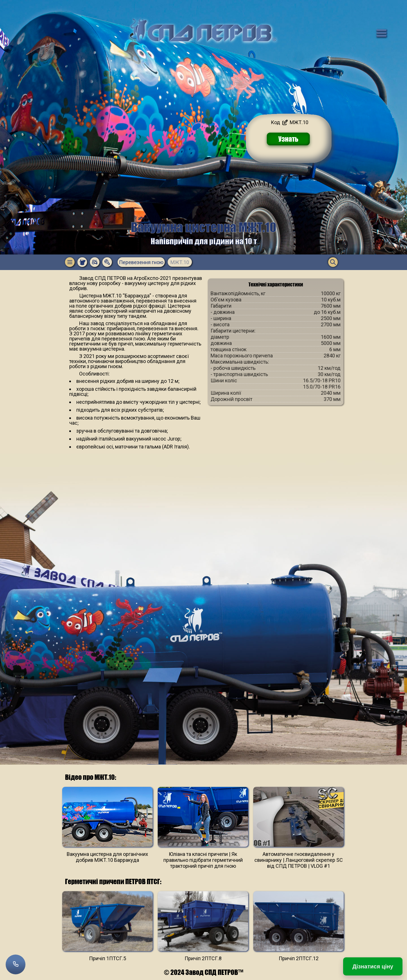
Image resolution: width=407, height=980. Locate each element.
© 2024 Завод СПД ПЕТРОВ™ (204, 972)
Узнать (288, 139)
